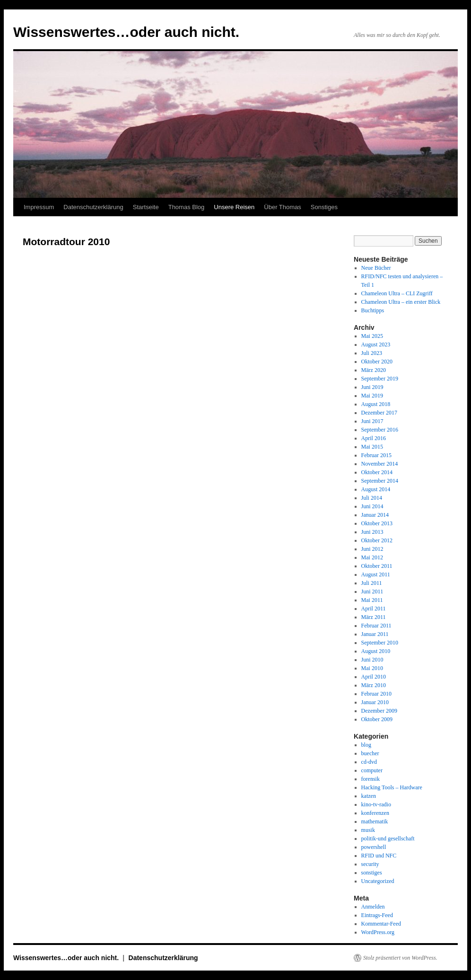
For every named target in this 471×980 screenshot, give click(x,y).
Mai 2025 (372, 336)
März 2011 (374, 617)
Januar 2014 (375, 515)
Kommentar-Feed (381, 924)
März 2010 (374, 685)
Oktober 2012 (377, 540)
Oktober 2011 (377, 566)
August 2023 (376, 344)
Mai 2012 (372, 557)
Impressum (39, 207)
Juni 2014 (372, 506)
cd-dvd (369, 762)
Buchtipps (373, 310)
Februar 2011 (376, 626)
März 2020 (374, 370)
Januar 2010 (375, 702)
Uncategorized (378, 881)
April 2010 (374, 677)
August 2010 (376, 651)
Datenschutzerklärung (93, 207)
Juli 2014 (372, 498)
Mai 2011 (372, 600)
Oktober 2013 (377, 523)
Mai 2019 (372, 396)
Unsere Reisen (234, 207)
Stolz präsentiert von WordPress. (400, 958)
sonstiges (372, 873)
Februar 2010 (376, 694)
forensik (371, 779)
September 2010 (380, 643)
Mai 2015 (372, 447)
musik (368, 830)
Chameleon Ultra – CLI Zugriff (397, 293)
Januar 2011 (375, 634)
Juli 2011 (372, 583)
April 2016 (374, 438)
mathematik (375, 821)
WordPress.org (378, 932)
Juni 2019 (372, 387)
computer (372, 770)
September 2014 (380, 481)
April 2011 (374, 609)
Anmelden (373, 907)
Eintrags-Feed (377, 915)
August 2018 (376, 404)
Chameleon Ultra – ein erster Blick (401, 302)
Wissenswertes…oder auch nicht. (126, 32)
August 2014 (376, 489)
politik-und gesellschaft (388, 839)
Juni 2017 (372, 421)
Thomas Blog (187, 207)
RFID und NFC (379, 856)
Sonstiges (324, 207)
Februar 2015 (376, 455)
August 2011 (376, 574)
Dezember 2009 (379, 711)
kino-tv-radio (376, 804)
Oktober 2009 (377, 719)
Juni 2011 (372, 592)
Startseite (146, 207)
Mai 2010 (372, 668)
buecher (370, 753)
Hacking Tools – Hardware (392, 787)
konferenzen (375, 813)
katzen (369, 796)
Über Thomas (283, 207)
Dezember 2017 (379, 413)
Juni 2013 (372, 532)
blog (366, 745)
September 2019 (380, 379)
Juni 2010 (372, 660)
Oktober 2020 (377, 362)
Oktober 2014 (377, 472)
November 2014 (380, 464)
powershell (374, 847)
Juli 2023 (372, 353)
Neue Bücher (376, 268)
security (370, 864)
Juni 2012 (372, 549)
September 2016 (380, 430)
